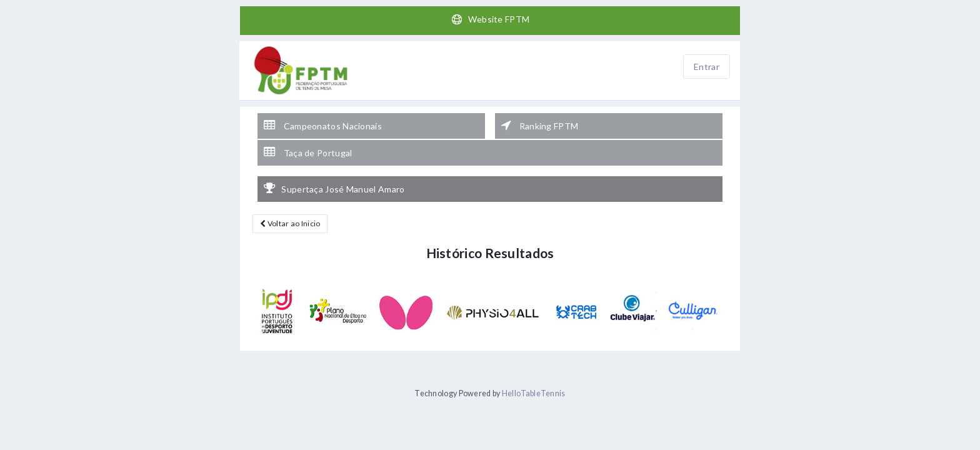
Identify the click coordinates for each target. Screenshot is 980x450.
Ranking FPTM (540, 126)
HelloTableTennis (534, 393)
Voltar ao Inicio (290, 223)
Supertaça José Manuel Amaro (334, 189)
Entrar (707, 67)
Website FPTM (490, 19)
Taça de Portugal (308, 152)
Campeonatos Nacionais (323, 126)
